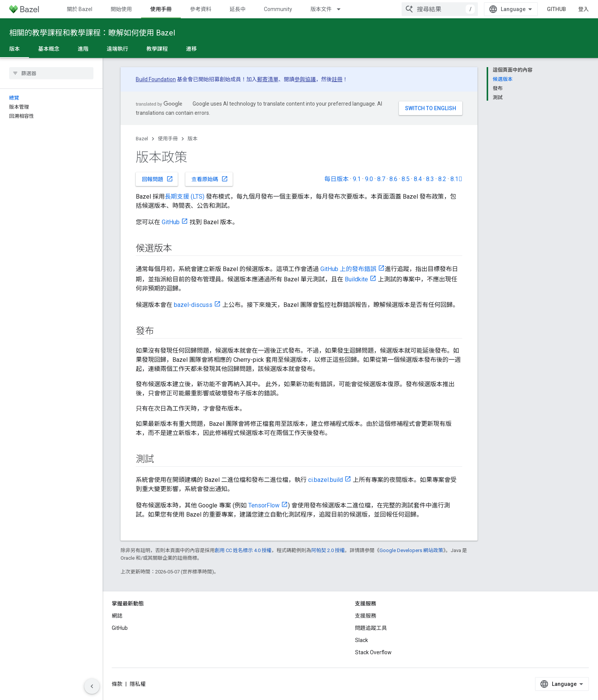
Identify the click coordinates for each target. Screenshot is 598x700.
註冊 (337, 79)
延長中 (238, 9)
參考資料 (201, 9)
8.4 (418, 179)
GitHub (556, 9)
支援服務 (366, 616)
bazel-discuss (193, 305)
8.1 (456, 179)
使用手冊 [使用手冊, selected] (161, 9)
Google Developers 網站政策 (411, 550)
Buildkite (356, 279)
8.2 (442, 179)
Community (278, 9)
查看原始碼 (210, 179)
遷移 (191, 49)
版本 (193, 139)
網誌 (117, 616)
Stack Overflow (373, 652)
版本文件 (321, 9)
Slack (362, 640)
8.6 (393, 179)
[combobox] (440, 9)
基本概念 (49, 49)
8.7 (381, 179)
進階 (83, 49)
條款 (117, 684)
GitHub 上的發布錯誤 (348, 269)
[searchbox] (51, 73)
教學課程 (157, 49)
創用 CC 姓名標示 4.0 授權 (243, 550)
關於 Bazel (80, 9)
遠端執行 (117, 49)
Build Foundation (156, 79)
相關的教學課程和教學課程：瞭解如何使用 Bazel (92, 33)
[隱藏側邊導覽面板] (92, 686)
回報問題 (158, 179)
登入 (584, 9)
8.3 (430, 179)
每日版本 (336, 179)
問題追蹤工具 (371, 628)
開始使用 (121, 9)
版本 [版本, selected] (14, 49)
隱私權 (138, 684)
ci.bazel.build (326, 480)
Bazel (142, 139)
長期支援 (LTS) (185, 197)
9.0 (369, 179)
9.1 (357, 179)
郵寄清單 (268, 79)
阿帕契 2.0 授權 (328, 550)
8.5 (406, 179)
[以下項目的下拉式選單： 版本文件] (342, 9)
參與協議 (305, 79)
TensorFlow (264, 505)
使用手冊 (168, 139)
